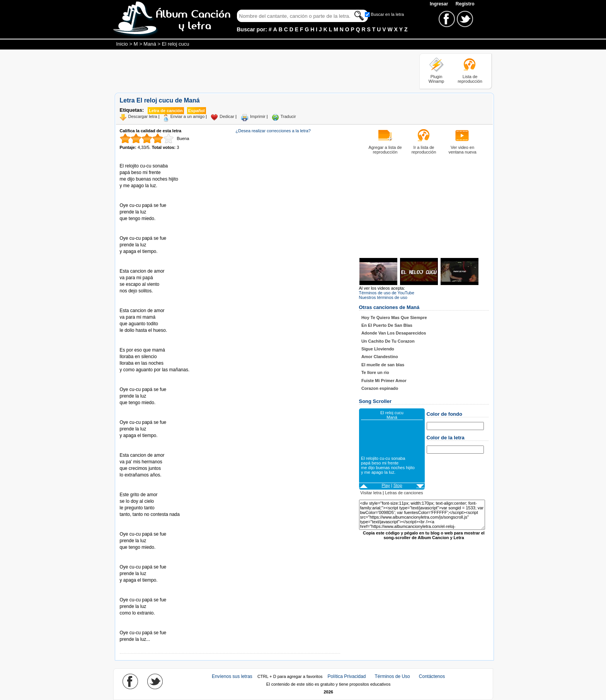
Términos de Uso (392, 676)
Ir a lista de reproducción (424, 150)
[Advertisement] (255, 71)
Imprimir (258, 116)
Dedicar (227, 116)
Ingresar (440, 4)
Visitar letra (371, 493)
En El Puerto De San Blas (387, 325)
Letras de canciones (404, 493)
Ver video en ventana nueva (462, 150)
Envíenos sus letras (232, 676)
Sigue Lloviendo (378, 349)
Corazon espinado (380, 388)
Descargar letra (143, 116)
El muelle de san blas (383, 365)
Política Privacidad (347, 676)
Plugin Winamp (436, 79)
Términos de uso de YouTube (387, 293)
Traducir (288, 116)
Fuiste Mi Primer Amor (384, 381)
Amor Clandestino (380, 357)
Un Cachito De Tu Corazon (388, 341)
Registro (465, 4)
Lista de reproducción (470, 79)
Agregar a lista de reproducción (385, 150)
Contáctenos (432, 676)
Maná (150, 44)
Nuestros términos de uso (383, 297)
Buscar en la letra (388, 14)
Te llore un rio (375, 372)
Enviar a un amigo (188, 116)
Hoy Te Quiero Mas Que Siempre (394, 318)
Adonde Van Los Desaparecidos (394, 333)
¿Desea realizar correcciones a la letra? (273, 131)
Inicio (122, 44)
